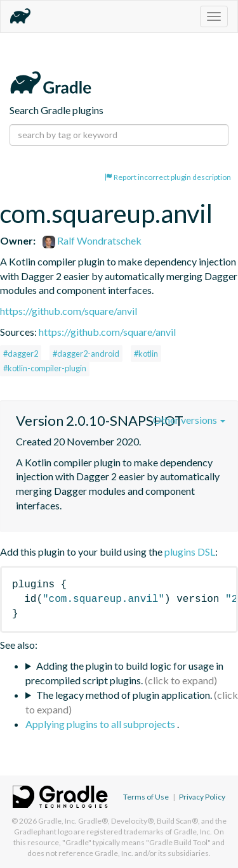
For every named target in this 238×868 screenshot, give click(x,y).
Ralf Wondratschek (92, 240)
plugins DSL (190, 552)
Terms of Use (146, 797)
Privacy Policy (202, 797)
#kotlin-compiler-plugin (45, 368)
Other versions (189, 420)
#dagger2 (21, 354)
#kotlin (146, 354)
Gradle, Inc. (57, 821)
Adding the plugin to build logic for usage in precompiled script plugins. (124, 673)
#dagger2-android (86, 354)
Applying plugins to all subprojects (101, 724)
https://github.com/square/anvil (69, 311)
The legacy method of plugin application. (124, 695)
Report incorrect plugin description (168, 177)
